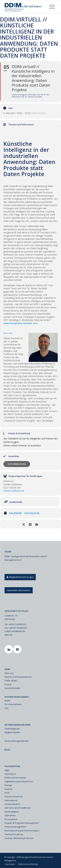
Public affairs (11, 681)
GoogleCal (32, 513)
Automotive (10, 774)
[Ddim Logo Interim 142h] (25, 7)
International (11, 800)
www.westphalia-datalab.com (20, 323)
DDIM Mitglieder (12, 729)
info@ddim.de (18, 631)
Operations (10, 815)
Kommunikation (12, 804)
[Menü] (52, 7)
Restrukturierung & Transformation (22, 831)
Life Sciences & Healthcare (18, 808)
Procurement (11, 819)
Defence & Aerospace (15, 778)
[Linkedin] (9, 649)
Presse (8, 684)
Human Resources (14, 796)
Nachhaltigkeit (12, 812)
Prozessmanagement (15, 827)
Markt (7, 701)
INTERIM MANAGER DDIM (17, 725)
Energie (8, 785)
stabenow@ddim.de (14, 491)
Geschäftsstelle (12, 688)
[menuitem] (52, 7)
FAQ (7, 708)
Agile (7, 770)
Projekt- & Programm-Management (22, 823)
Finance (8, 789)
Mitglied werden (12, 732)
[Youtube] (18, 649)
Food (7, 793)
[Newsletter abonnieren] (19, 590)
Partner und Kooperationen (18, 677)
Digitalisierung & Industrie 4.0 (19, 781)
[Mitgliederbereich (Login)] (20, 577)
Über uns (9, 673)
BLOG (7, 750)
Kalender (15, 513)
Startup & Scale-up (14, 834)
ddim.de (9, 635)
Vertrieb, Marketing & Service (19, 838)
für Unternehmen (13, 704)
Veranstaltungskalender (17, 741)
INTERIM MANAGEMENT (17, 697)
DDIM (7, 669)
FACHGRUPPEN (12, 766)
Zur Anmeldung (17, 464)
